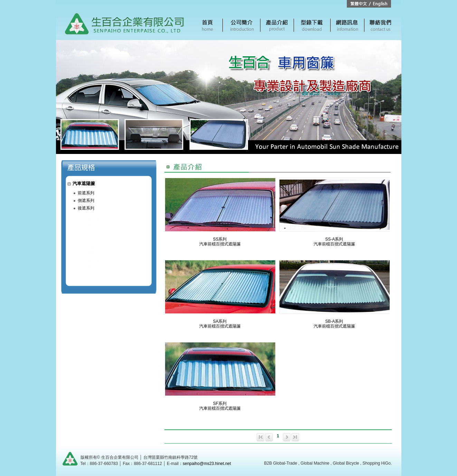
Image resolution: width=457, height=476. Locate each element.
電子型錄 (312, 25)
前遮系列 (86, 193)
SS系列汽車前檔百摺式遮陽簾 (220, 242)
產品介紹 (277, 25)
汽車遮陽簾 (84, 183)
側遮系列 (86, 201)
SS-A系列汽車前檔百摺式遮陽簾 (334, 242)
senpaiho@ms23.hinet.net (207, 464)
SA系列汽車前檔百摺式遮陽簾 (220, 324)
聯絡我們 (380, 25)
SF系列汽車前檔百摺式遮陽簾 (220, 406)
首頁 (208, 25)
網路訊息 (347, 25)
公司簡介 (241, 25)
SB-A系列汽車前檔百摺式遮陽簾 (334, 324)
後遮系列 (86, 208)
